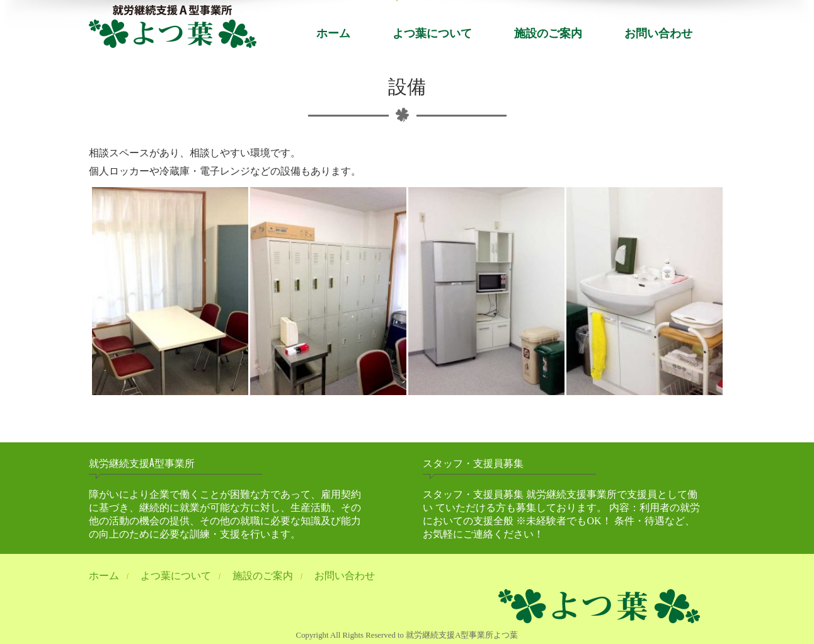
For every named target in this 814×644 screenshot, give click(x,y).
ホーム (333, 32)
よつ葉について (432, 32)
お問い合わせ (658, 32)
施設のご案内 (548, 32)
